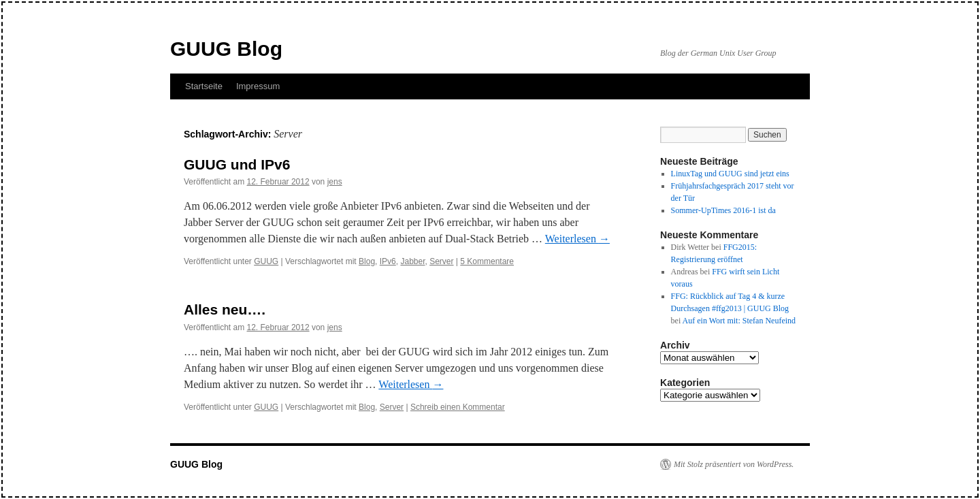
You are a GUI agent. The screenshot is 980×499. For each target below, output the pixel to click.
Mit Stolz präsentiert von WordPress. (734, 464)
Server (441, 261)
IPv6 (388, 261)
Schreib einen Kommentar (458, 407)
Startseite (204, 86)
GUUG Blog (226, 49)
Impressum (258, 86)
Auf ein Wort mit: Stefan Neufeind (739, 321)
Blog (367, 261)
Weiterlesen (577, 239)
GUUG (266, 261)
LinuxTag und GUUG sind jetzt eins (730, 174)
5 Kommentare (487, 261)
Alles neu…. (225, 309)
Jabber (412, 261)
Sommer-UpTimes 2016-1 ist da (723, 210)
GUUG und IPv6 (237, 164)
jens (335, 182)
